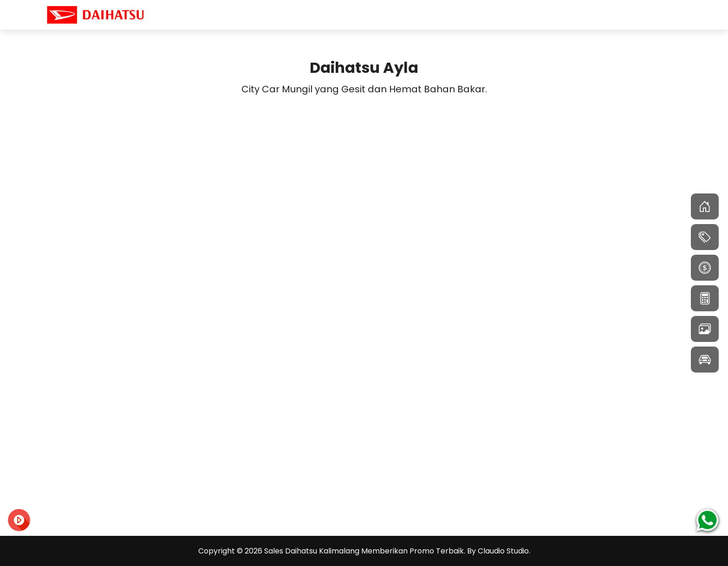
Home (584, 15)
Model (624, 15)
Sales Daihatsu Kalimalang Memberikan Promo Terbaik (364, 551)
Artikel (665, 15)
